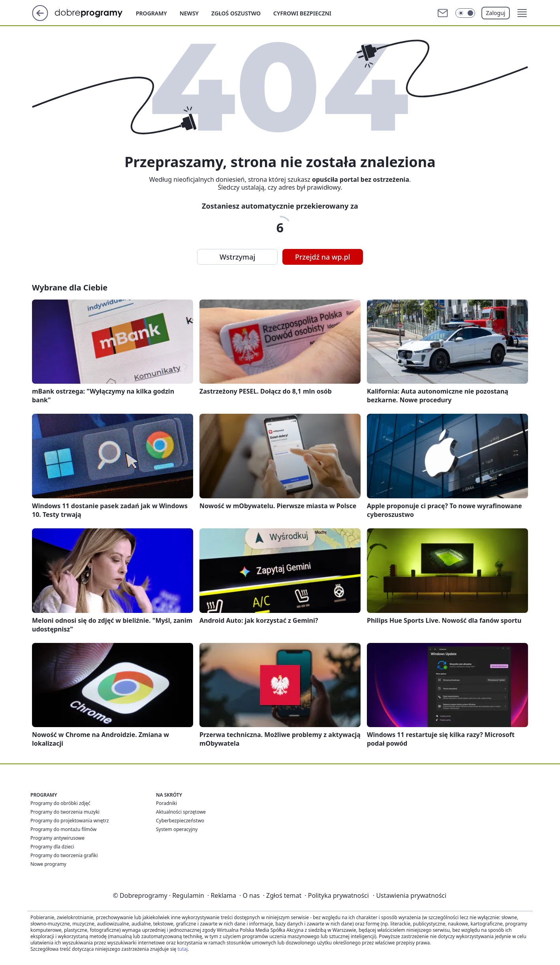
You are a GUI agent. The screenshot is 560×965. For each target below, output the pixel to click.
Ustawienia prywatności (410, 895)
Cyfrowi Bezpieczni (302, 13)
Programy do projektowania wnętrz (70, 821)
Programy (151, 13)
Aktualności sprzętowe (181, 812)
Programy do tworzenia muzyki (65, 812)
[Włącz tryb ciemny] (465, 13)
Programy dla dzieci (52, 847)
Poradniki (166, 803)
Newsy (189, 13)
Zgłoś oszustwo (236, 13)
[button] (522, 13)
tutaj (182, 949)
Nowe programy (48, 864)
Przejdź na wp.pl (323, 257)
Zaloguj (496, 13)
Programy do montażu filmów (63, 829)
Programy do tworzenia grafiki (64, 855)
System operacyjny (177, 829)
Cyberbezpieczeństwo (180, 821)
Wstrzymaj (237, 257)
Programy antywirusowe (57, 838)
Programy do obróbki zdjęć (60, 803)
